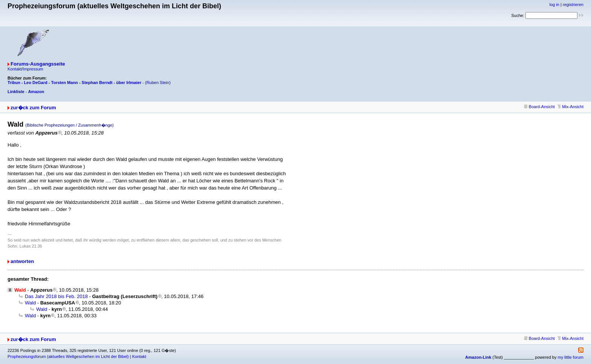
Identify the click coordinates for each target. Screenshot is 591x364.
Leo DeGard (35, 83)
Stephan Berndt (97, 83)
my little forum (571, 357)
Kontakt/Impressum (25, 69)
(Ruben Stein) (158, 83)
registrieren (573, 5)
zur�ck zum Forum (33, 108)
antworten (22, 261)
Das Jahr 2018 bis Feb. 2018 (56, 296)
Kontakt (139, 356)
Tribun (14, 83)
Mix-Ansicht (570, 107)
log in (554, 5)
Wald (30, 303)
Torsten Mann (65, 83)
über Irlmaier (129, 83)
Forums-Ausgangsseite (38, 64)
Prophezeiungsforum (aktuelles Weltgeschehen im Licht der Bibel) (68, 356)
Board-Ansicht (540, 107)
